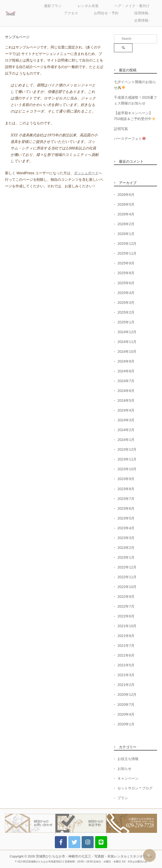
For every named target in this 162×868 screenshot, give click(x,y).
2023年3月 (126, 538)
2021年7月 (126, 646)
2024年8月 (126, 371)
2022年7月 (126, 606)
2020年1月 (126, 724)
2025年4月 (126, 293)
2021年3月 (126, 675)
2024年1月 (126, 440)
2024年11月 (127, 342)
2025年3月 (126, 303)
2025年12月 (127, 244)
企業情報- (142, 20)
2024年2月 (126, 430)
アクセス (71, 13)
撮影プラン (53, 6)
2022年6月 (126, 616)
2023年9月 (126, 479)
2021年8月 (126, 636)
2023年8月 (126, 489)
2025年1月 (126, 322)
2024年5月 (126, 400)
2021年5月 (126, 665)
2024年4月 (126, 410)
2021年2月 (126, 685)
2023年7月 (126, 499)
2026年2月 (126, 224)
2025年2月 (126, 312)
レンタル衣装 (88, 6)
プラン (123, 798)
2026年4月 (126, 214)
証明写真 (121, 129)
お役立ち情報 (128, 759)
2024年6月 (126, 391)
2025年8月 (126, 273)
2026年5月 (126, 204)
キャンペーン (128, 778)
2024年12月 (127, 332)
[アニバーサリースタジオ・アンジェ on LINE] (101, 842)
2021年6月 (126, 655)
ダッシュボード (86, 173)
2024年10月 (127, 352)
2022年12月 (127, 567)
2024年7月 (126, 381)
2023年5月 (126, 518)
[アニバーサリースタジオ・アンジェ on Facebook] (61, 842)
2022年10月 (127, 587)
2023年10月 (127, 469)
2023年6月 (126, 508)
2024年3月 (126, 420)
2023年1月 (126, 557)
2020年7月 (126, 705)
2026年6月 (126, 195)
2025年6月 (126, 283)
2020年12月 (127, 695)
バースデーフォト (130, 139)
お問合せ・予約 (106, 13)
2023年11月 (127, 459)
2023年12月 (127, 449)
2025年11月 (127, 253)
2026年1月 (126, 234)
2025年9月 (126, 263)
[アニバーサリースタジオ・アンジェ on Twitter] (74, 842)
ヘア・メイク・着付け (132, 6)
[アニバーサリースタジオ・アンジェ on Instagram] (88, 842)
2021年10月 (127, 626)
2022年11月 (127, 577)
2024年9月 (126, 361)
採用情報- (142, 13)
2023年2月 (126, 548)
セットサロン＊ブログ (135, 788)
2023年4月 (126, 528)
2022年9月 (126, 597)
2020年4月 (126, 714)
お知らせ (124, 769)
